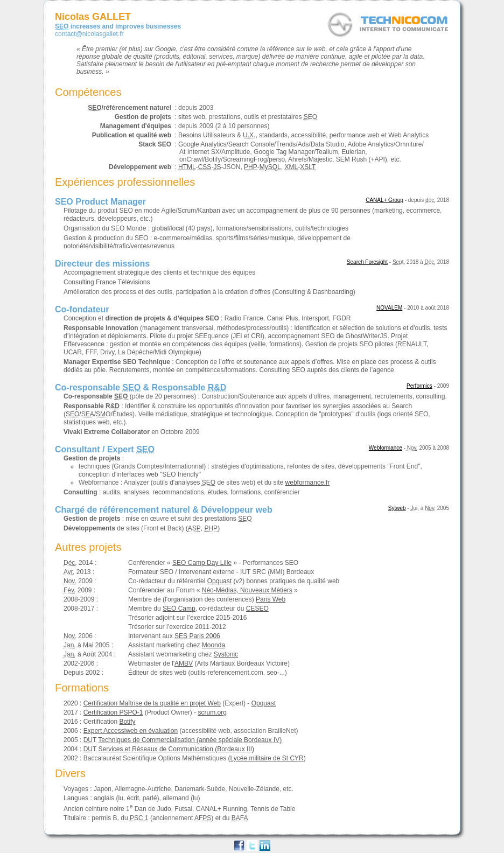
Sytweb (397, 508)
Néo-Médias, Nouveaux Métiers (247, 590)
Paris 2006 (197, 636)
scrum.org (212, 712)
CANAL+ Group (384, 200)
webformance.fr (308, 483)
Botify (127, 722)
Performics (419, 386)
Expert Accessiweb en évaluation (131, 731)
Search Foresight (367, 262)
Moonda (213, 645)
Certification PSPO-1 (113, 712)
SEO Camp (179, 609)
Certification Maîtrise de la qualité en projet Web (152, 703)
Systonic (226, 654)
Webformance (386, 448)
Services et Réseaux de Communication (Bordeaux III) (176, 749)
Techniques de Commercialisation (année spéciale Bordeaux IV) (190, 740)
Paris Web (271, 599)
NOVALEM (389, 308)
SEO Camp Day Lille (202, 563)
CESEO (257, 609)
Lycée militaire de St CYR (267, 758)
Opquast (219, 581)
